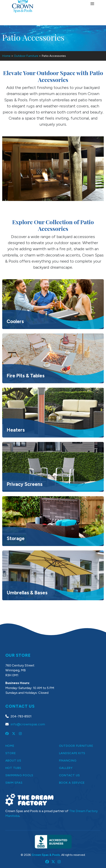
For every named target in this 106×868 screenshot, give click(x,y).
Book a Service (72, 783)
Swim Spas (14, 783)
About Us (13, 761)
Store (11, 753)
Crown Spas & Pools (46, 855)
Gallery (66, 768)
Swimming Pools (19, 775)
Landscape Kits (72, 753)
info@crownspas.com (28, 724)
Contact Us (70, 775)
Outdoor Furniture (26, 56)
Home (6, 56)
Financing (68, 761)
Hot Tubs (13, 768)
